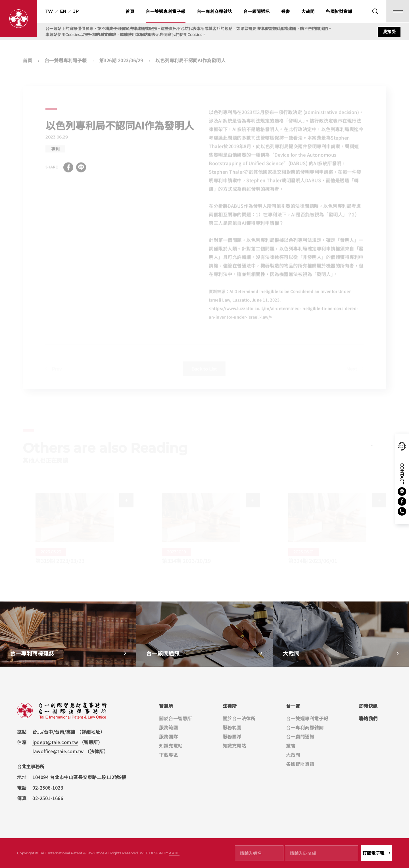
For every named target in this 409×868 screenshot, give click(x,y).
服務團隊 (168, 736)
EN (63, 11)
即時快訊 (368, 706)
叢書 (286, 11)
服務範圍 (168, 727)
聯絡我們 (368, 718)
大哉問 (308, 11)
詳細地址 (91, 732)
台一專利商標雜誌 (214, 11)
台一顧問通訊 (257, 11)
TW (49, 11)
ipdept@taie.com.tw (55, 742)
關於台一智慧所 (176, 718)
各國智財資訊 (339, 11)
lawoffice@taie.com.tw (58, 751)
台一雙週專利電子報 (166, 11)
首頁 (130, 11)
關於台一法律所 (239, 718)
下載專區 (168, 755)
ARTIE (174, 853)
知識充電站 (171, 746)
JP (76, 11)
